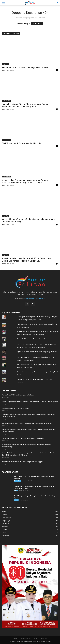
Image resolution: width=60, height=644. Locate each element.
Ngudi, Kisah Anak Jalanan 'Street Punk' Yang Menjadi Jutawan (37, 352)
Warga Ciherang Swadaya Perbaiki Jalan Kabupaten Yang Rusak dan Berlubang (27, 423)
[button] (57, 3)
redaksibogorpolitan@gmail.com (35, 298)
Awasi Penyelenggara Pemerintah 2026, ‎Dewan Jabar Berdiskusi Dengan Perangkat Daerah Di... (27, 260)
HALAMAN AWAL (37, 24)
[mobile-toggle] (3, 3)
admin (4, 70)
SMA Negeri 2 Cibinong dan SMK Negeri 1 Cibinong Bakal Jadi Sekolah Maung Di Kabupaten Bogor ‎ (27, 446)
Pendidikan (17, 481)
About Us (36, 638)
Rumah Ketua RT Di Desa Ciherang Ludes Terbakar (25, 67)
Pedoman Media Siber (25, 638)
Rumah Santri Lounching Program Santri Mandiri (33, 339)
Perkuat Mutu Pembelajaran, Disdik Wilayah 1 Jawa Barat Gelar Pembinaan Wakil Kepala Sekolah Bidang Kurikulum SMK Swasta (30, 454)
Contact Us (44, 638)
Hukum (16, 500)
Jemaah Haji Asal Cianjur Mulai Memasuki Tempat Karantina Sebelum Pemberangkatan (26, 105)
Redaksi (15, 638)
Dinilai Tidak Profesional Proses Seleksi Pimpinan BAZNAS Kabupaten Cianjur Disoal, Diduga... (26, 181)
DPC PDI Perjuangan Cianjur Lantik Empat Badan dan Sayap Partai (23, 438)
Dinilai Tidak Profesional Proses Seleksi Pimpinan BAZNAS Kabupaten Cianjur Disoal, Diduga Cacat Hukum (29, 416)
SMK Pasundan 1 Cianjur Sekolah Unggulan (22, 143)
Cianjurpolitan (6, 101)
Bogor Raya (6, 64)
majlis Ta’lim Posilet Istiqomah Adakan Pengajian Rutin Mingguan (23, 462)
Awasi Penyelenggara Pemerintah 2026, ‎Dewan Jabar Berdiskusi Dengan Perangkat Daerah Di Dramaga (29, 431)
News (16, 490)
